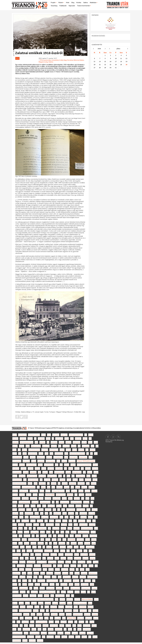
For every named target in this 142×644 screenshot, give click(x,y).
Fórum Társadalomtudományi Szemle (27, 443)
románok (14, 532)
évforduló (88, 570)
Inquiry (55, 566)
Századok (22, 547)
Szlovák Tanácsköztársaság (33, 480)
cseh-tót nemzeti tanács (65, 502)
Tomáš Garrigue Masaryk (80, 476)
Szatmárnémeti (75, 633)
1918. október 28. (69, 607)
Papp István (91, 435)
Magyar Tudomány (45, 517)
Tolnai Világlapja (88, 495)
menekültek (55, 60)
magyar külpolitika (33, 472)
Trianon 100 (71, 618)
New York (34, 547)
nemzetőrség (59, 506)
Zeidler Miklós (49, 547)
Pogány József (60, 633)
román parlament (92, 525)
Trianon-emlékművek (85, 585)
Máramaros (40, 465)
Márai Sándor (81, 495)
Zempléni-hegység (41, 461)
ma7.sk (34, 581)
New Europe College (84, 555)
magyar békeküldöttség (31, 562)
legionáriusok (77, 585)
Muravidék (89, 521)
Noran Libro (44, 469)
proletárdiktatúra (95, 615)
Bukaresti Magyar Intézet (42, 529)
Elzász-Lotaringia (92, 514)
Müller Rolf (71, 585)
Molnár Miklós (15, 562)
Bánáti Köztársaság (59, 630)
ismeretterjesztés (45, 585)
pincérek (71, 573)
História (55, 536)
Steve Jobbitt (15, 588)
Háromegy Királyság (86, 446)
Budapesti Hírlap (16, 547)
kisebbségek (70, 603)
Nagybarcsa (32, 559)
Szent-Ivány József (52, 633)
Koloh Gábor (92, 622)
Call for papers (81, 622)
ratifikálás (28, 446)
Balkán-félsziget (92, 487)
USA (53, 532)
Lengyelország (64, 637)
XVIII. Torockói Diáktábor (17, 472)
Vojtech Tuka (26, 596)
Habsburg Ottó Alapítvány (50, 461)
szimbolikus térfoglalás (83, 458)
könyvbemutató (38, 555)
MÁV (59, 510)
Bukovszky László (50, 637)
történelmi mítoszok (57, 514)
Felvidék (42, 540)
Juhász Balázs (64, 525)
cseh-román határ (45, 450)
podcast (74, 626)
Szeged (62, 532)
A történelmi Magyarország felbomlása (29, 487)
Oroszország (61, 555)
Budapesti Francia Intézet (75, 588)
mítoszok (70, 630)
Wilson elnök (72, 570)
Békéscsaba (94, 476)
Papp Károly (42, 532)
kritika (77, 570)
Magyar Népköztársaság (77, 472)
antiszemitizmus (54, 555)
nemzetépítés (66, 588)
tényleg (26, 529)
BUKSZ (44, 559)
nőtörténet (26, 633)
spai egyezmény (29, 525)
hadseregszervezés (46, 446)
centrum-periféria (29, 566)
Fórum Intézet (15, 618)
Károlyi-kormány (15, 559)
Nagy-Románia (68, 60)
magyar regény (69, 615)
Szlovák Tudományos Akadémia (34, 450)
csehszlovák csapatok (54, 517)
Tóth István (40, 596)
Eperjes (36, 443)
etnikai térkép (70, 559)
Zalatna (51, 62)
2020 (14, 551)
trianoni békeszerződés (81, 510)
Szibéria (60, 476)
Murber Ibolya (67, 487)
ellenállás (18, 622)
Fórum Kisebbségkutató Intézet (24, 502)
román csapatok (59, 487)
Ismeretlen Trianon (56, 529)
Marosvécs (27, 603)
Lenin (28, 592)
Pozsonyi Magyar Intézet (58, 458)
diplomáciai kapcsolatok (29, 514)
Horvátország (96, 562)
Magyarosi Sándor (64, 435)
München (76, 607)
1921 (14, 622)
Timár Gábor (30, 573)
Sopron (57, 465)
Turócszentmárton (81, 484)
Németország (34, 603)
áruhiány (27, 559)
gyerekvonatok (33, 544)
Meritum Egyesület (26, 461)
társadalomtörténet (73, 484)
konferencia (70, 495)
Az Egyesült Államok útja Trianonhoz (57, 611)
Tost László (33, 506)
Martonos (73, 551)
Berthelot (68, 491)
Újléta (59, 484)
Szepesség (35, 495)
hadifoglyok (43, 487)
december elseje (30, 607)
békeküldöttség (46, 626)
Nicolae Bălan (21, 506)
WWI (48, 443)
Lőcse (49, 529)
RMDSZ (67, 532)
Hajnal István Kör (50, 573)
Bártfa (87, 450)
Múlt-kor (39, 630)
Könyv (73, 476)
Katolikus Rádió (15, 514)
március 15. (63, 592)
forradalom (82, 570)
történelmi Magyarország (60, 596)
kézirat (72, 487)
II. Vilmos (21, 517)
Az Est (57, 585)
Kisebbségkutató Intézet (38, 551)
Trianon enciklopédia (68, 611)
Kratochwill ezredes (51, 506)
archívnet (39, 506)
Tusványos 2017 (33, 596)
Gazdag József (40, 641)
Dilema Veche (15, 570)
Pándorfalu (48, 439)
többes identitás (75, 577)
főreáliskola (54, 540)
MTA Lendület (73, 566)
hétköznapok (27, 532)
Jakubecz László (90, 633)
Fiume (60, 446)
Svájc (83, 499)
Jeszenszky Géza (66, 446)
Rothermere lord (65, 573)
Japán (76, 622)
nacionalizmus (95, 611)
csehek (42, 514)
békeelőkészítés (48, 510)
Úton (35, 439)
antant (61, 465)
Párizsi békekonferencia (24, 588)
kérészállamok (36, 525)
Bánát (68, 544)
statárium (70, 525)
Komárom (46, 618)
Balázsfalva (77, 555)
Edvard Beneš (61, 443)
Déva (46, 544)
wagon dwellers (62, 480)
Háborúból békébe (41, 439)
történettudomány (34, 592)
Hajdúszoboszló (51, 469)
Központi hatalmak (78, 559)
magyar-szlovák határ (67, 577)
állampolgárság (22, 465)
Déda (34, 529)
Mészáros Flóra (15, 592)
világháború (70, 499)
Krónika (79, 3)
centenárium (80, 544)
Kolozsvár (96, 443)
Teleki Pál (44, 506)
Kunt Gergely (68, 450)
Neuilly (30, 529)
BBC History (15, 603)
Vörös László (42, 588)
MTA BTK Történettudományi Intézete (19, 484)
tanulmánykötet (28, 570)
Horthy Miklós (38, 626)
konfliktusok (22, 570)
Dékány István (84, 487)
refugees (64, 540)
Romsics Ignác (47, 615)
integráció (88, 510)
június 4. (61, 517)
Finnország (42, 491)
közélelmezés (58, 521)
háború (90, 611)
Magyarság (88, 540)
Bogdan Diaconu (92, 555)
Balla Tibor (42, 525)
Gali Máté (90, 603)
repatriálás (76, 525)
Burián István (15, 446)
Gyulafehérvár (56, 547)
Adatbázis (94, 3)
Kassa (61, 581)
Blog (73, 3)
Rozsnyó (74, 562)
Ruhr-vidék (14, 525)
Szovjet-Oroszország (54, 626)
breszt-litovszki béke (41, 581)
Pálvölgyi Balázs (26, 615)
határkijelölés (24, 540)
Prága (58, 592)
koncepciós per (29, 551)
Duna (75, 630)
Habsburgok (81, 491)
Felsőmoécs (90, 472)
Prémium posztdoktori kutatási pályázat (76, 435)
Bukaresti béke (91, 607)
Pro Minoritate (94, 588)
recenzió (96, 529)
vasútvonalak (68, 472)
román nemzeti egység (59, 454)
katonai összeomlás (76, 443)
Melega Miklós (51, 630)
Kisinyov (92, 499)
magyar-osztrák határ (57, 499)
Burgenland (15, 435)
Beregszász (94, 626)
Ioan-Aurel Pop (22, 495)
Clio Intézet (89, 562)
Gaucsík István (63, 547)
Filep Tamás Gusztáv (16, 499)
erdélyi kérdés (41, 603)
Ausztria (66, 454)
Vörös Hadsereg (61, 562)
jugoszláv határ (44, 633)
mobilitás (49, 435)
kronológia (14, 450)
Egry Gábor (93, 592)
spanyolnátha (29, 510)
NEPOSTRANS (48, 499)
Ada (53, 439)
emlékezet (57, 525)
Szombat (14, 506)
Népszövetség (74, 491)
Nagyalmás (91, 566)
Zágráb (25, 480)
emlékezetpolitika (54, 607)
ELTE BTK (81, 480)
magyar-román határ (25, 521)
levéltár (68, 551)
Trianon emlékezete (42, 476)
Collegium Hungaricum (35, 532)
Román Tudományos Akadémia (76, 502)
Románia (71, 469)
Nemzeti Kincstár (32, 641)
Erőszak (79, 566)
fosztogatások (15, 626)
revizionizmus (63, 529)
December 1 (63, 551)
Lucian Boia (36, 588)
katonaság (67, 439)
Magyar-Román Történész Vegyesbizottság (77, 454)
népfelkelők (25, 585)
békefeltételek (36, 611)
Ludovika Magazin (56, 435)
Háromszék (32, 626)
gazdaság (32, 622)
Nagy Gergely (36, 573)
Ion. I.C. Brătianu (47, 480)
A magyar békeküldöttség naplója (42, 622)
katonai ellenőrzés (37, 566)
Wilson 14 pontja (58, 573)
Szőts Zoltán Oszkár (16, 487)
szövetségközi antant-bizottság (84, 532)
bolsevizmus (76, 611)
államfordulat (20, 532)
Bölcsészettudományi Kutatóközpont (19, 637)
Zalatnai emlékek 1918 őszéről (39, 53)
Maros (39, 472)
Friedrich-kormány (89, 618)
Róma (37, 536)
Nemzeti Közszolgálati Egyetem (87, 529)
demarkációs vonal (42, 484)
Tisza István (29, 495)
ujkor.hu (72, 439)
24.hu (47, 611)
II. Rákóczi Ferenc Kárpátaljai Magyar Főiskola (47, 592)
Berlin (91, 454)
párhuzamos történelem (71, 510)
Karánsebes (34, 630)
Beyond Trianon (15, 439)
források (19, 630)
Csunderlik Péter (61, 536)
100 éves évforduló (87, 626)
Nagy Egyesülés (88, 581)
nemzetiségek (79, 551)
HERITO (22, 559)
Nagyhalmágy (88, 469)
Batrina (49, 487)
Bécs (48, 484)
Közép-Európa (62, 615)
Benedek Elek (87, 491)
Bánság (32, 555)
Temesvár (21, 544)
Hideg (65, 469)
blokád (19, 581)
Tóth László (48, 491)
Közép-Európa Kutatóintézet (31, 465)
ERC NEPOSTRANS (16, 573)
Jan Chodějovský (43, 536)
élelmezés (90, 443)
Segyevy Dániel (87, 544)
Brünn (97, 446)
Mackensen (51, 622)
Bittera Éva (30, 484)
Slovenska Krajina (54, 443)
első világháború (47, 566)
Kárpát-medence (78, 439)
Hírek (68, 3)
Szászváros (77, 573)
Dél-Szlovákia (74, 446)
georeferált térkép (81, 618)
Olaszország (31, 585)
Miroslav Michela (55, 480)
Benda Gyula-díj (85, 559)
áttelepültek (78, 487)
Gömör (94, 581)
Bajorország (95, 637)
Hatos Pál (45, 570)
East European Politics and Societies (58, 491)
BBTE (30, 581)
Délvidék (20, 536)
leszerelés (72, 517)
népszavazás (15, 465)
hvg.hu (21, 626)
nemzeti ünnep (86, 506)
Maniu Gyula (25, 450)
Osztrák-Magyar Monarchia (59, 472)
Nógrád (57, 600)
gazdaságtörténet (54, 615)
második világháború (59, 469)
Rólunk (61, 3)
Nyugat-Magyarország (22, 435)
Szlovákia (24, 573)
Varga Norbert (15, 491)
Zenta (96, 566)
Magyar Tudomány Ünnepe (61, 495)
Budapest (79, 630)
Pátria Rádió (25, 581)
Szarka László (77, 600)
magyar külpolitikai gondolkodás (34, 540)
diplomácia (35, 618)
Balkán (67, 536)
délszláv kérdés (54, 446)
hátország (79, 626)
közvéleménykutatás (87, 630)
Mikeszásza (27, 544)
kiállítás (44, 637)
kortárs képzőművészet (86, 588)
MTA (89, 592)
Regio (87, 622)
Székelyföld (34, 461)
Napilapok (25, 454)
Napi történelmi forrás (50, 525)
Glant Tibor (35, 510)
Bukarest (19, 551)
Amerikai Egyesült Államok (17, 615)
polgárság (88, 476)
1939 (76, 495)
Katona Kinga (75, 480)
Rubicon (92, 446)
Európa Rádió (73, 465)
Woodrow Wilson (82, 633)
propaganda (82, 547)
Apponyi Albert (93, 559)
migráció (52, 596)
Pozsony (91, 458)
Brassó (46, 521)
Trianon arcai (52, 521)
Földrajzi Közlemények (83, 525)
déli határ (27, 517)
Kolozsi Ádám (15, 495)
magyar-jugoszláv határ (90, 547)
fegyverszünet (74, 532)
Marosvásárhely (48, 603)
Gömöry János (33, 458)
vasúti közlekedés (22, 476)
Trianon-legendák (83, 577)
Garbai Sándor (71, 637)
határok (50, 536)
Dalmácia (87, 499)
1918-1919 (93, 532)
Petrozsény (96, 472)
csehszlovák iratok (65, 570)
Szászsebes (33, 521)
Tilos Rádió (48, 532)
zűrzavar (41, 577)
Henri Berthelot (23, 469)
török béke (96, 600)
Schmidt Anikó (55, 603)
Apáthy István (23, 592)
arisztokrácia (67, 465)
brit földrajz (70, 529)
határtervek (85, 566)
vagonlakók (15, 529)
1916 (41, 480)
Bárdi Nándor (30, 439)
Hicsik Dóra (41, 454)
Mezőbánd (75, 450)
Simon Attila (48, 540)
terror (82, 581)
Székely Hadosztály (59, 439)
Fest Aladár (43, 573)
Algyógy (59, 540)
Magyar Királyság (46, 555)
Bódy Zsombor (71, 514)
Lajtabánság (58, 637)
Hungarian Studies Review (52, 476)
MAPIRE (35, 577)
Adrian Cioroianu (78, 506)
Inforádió (36, 484)
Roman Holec (62, 600)
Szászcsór (42, 611)
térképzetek (15, 476)
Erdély (61, 60)
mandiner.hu (62, 626)
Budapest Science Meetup (36, 446)
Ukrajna (94, 521)
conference (57, 559)
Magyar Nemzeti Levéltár (49, 465)
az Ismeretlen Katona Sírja (35, 633)
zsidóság (26, 626)
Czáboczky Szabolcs (21, 566)
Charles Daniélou (15, 443)
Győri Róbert (77, 592)
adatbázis (37, 514)
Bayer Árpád (62, 450)
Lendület (21, 514)
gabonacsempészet (26, 630)
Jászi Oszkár (66, 566)
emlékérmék (41, 510)
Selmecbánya (23, 607)
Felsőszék (69, 480)
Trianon (46, 596)
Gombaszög (21, 603)
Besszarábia (83, 592)
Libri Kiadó (14, 581)
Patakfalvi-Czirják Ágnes (24, 491)
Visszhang (54, 6)
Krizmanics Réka (87, 615)
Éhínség (68, 476)
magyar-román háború (69, 555)
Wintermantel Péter (34, 499)
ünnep (90, 439)
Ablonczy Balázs (79, 60)
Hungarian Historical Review (92, 577)
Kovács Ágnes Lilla (64, 585)
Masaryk (77, 517)
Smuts (51, 618)
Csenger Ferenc (50, 559)
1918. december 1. (93, 536)
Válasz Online (51, 570)
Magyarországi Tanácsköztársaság (25, 611)
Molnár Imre (56, 551)
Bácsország (64, 499)
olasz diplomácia (15, 607)
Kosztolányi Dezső (80, 540)
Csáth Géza (52, 585)
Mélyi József (37, 585)
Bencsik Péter (45, 472)
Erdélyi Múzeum (76, 581)
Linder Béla (43, 435)
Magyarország (43, 62)
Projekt (54, 3)
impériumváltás (65, 484)
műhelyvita (33, 615)
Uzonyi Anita (70, 622)
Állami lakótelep (94, 491)
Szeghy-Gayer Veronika (34, 491)
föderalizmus (95, 465)
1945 (19, 450)
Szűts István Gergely (16, 540)
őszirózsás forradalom (50, 588)
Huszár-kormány (23, 439)
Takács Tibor (84, 443)
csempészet (77, 469)
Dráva (73, 596)
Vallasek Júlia (38, 637)
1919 (77, 514)
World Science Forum (41, 458)
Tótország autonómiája (17, 641)
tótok (53, 502)
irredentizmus (94, 484)
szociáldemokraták (82, 521)
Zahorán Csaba (50, 495)
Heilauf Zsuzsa (22, 562)
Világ (44, 547)
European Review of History (17, 633)
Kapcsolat (72, 6)
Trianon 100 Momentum (17, 596)
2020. (14, 566)
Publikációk (63, 6)
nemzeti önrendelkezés (17, 555)
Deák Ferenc (96, 618)
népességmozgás (16, 469)
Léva (86, 435)
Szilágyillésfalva (78, 536)
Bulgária (24, 551)
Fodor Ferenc (22, 446)
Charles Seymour (47, 577)
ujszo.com (15, 454)
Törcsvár (45, 630)
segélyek (66, 517)
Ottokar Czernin (95, 469)
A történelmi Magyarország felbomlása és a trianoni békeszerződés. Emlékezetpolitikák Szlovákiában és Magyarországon (33, 600)
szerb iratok (15, 585)
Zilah (88, 454)
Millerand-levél (84, 637)
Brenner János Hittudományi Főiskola (80, 603)
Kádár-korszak (15, 577)
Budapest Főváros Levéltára (32, 476)
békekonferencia (88, 480)
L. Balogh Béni (15, 517)
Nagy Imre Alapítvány (73, 458)
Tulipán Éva (85, 439)
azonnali (51, 454)
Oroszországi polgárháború (17, 480)
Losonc (96, 454)
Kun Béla (51, 472)
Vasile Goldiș (60, 566)
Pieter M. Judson (26, 555)
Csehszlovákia (71, 540)
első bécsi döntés (27, 536)
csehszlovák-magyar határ (17, 458)
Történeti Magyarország (54, 450)
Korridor (70, 521)
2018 (92, 502)
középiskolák (94, 540)
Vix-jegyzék (41, 499)
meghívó (85, 551)
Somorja (18, 521)
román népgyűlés (63, 603)
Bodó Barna (76, 547)
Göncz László (68, 626)
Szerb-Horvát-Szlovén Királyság (52, 581)
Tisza (79, 446)
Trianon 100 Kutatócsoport (86, 461)
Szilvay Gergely (42, 443)
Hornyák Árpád (81, 450)
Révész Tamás (70, 592)
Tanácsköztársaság (83, 514)
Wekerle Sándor (22, 577)
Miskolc (64, 618)
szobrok (60, 577)
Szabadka (65, 514)
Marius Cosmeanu (31, 637)
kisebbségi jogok (59, 588)
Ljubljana (68, 596)
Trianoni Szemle (21, 525)
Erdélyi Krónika (64, 461)
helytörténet (57, 570)
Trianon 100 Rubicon (82, 562)
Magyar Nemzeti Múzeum (35, 517)
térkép (31, 588)
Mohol (20, 454)
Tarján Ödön (78, 637)
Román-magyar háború (52, 562)
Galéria (85, 3)
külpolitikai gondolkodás (48, 551)
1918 (41, 60)
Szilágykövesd (68, 562)
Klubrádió (66, 458)
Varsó (50, 544)
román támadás (86, 502)
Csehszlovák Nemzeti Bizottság (34, 435)
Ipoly (42, 607)
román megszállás (25, 499)
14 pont (88, 484)
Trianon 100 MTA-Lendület (42, 562)
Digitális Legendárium (68, 581)
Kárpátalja (92, 585)
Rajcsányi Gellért (84, 517)
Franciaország (63, 559)
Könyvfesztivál (49, 458)
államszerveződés (72, 461)
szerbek (63, 510)
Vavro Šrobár (65, 521)
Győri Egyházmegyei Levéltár (45, 502)
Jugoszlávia (15, 502)
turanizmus (15, 544)
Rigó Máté (20, 529)
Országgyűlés (70, 547)
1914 (38, 487)
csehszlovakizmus (25, 622)
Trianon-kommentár (84, 6)
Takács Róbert (85, 536)
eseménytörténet (62, 544)
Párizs (33, 536)
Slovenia (46, 454)
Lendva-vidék (15, 611)
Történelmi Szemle (83, 611)
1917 (84, 472)
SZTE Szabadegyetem (17, 461)
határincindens (93, 450)
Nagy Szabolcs (64, 622)
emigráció (55, 544)
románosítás (28, 547)
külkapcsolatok (39, 615)
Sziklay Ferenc (68, 443)
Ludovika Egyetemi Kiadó (33, 454)
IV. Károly (41, 618)
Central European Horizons (78, 615)
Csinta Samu (29, 577)
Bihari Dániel (54, 577)
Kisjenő (90, 551)
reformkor (72, 536)
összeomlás (47, 60)
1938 (65, 630)
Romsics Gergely (58, 618)
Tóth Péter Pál (31, 469)
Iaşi (64, 476)
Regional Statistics (35, 502)
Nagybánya (95, 480)
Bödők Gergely (68, 633)
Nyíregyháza (37, 469)
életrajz (46, 514)
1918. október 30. (28, 618)
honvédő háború (41, 544)
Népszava (47, 607)
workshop (65, 506)
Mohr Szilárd (25, 641)
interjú (82, 469)
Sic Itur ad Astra (84, 573)
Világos (96, 517)
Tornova (58, 461)
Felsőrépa (57, 622)
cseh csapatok (71, 506)
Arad (20, 585)
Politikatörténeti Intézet (93, 573)
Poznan (57, 532)
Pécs (14, 521)
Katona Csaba (61, 607)
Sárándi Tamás (77, 499)
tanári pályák (37, 607)
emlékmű (22, 618)
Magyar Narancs (70, 600)
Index (91, 506)
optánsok (14, 630)
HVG (51, 514)
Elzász (40, 547)
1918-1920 (41, 495)
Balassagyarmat (77, 529)
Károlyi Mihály (54, 484)
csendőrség (39, 559)
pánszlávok (15, 510)
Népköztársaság (22, 510)
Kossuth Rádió (26, 472)
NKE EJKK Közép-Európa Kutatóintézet (84, 465)
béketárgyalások (40, 521)
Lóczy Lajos (26, 458)
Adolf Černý (27, 506)
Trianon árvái (15, 536)
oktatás (53, 487)
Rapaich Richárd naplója (37, 570)
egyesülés (94, 544)
